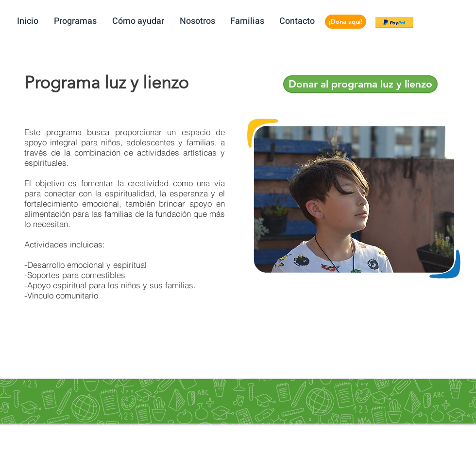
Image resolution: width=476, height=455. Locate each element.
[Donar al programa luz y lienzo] (360, 84)
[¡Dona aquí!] (346, 22)
